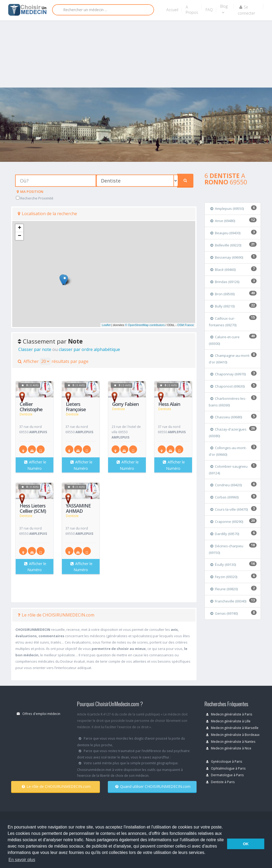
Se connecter (246, 10)
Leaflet (106, 325)
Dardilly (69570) (225, 534)
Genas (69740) (224, 613)
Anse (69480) (223, 221)
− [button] (20, 236)
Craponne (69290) (227, 522)
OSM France (185, 325)
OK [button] (246, 844)
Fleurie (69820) (224, 589)
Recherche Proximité (35, 198)
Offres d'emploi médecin (39, 714)
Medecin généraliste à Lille (228, 721)
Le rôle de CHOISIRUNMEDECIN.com (56, 615)
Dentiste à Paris (220, 782)
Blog (224, 9)
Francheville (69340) (228, 601)
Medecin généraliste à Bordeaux (233, 735)
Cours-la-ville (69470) (229, 509)
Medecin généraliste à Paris (229, 714)
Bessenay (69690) (227, 257)
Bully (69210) (222, 306)
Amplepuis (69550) (227, 209)
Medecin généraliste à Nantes (231, 741)
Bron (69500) (222, 294)
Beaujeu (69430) (225, 233)
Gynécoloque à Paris (224, 761)
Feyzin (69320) (224, 577)
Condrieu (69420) (226, 485)
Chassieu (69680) (226, 417)
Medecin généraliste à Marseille (232, 728)
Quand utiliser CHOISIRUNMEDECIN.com (153, 786)
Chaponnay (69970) (228, 374)
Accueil (172, 10)
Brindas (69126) (225, 282)
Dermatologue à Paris (225, 775)
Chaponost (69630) (228, 386)
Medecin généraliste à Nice (229, 748)
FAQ (209, 10)
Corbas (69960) (224, 497)
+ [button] (20, 228)
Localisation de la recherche (47, 214)
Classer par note (35, 349)
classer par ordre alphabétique (89, 349)
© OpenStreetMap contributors (145, 325)
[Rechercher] (103, 10)
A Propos (192, 10)
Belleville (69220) (226, 245)
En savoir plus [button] (22, 860)
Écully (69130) (223, 565)
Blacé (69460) (223, 270)
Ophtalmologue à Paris (226, 768)
